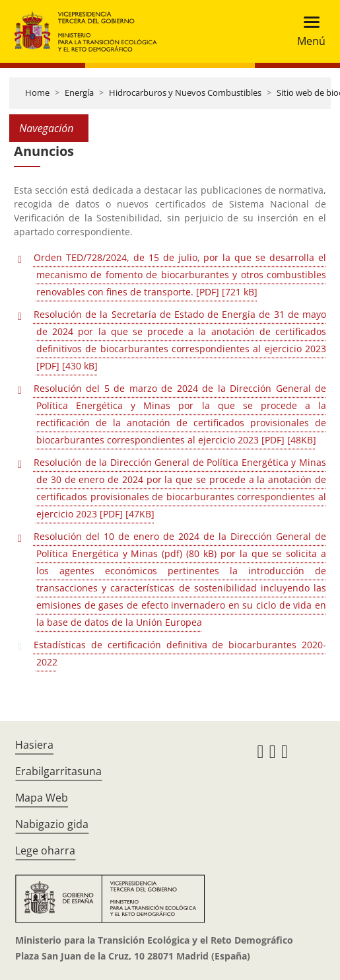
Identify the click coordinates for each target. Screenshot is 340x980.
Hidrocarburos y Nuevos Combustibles (185, 93)
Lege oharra (45, 850)
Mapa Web (42, 798)
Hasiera (34, 745)
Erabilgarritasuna (58, 771)
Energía (79, 93)
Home (37, 93)
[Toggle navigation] (307, 31)
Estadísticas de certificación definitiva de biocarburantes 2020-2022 (180, 653)
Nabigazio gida (52, 824)
